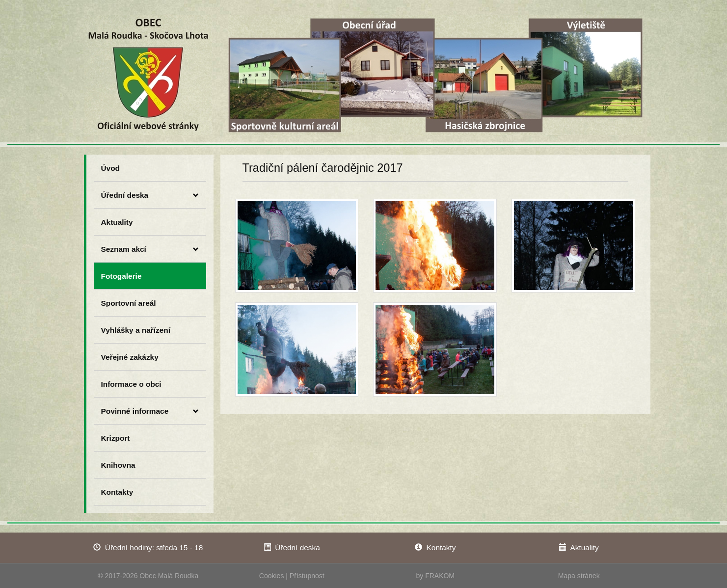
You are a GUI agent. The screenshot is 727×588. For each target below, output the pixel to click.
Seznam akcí (150, 249)
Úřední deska (150, 195)
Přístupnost (307, 576)
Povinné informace (150, 411)
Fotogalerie (121, 276)
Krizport (116, 438)
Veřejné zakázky (130, 357)
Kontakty (117, 492)
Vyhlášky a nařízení (136, 330)
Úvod (110, 168)
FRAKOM (440, 576)
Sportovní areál (129, 303)
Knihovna (118, 465)
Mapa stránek (579, 576)
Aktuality (117, 222)
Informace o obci (131, 384)
